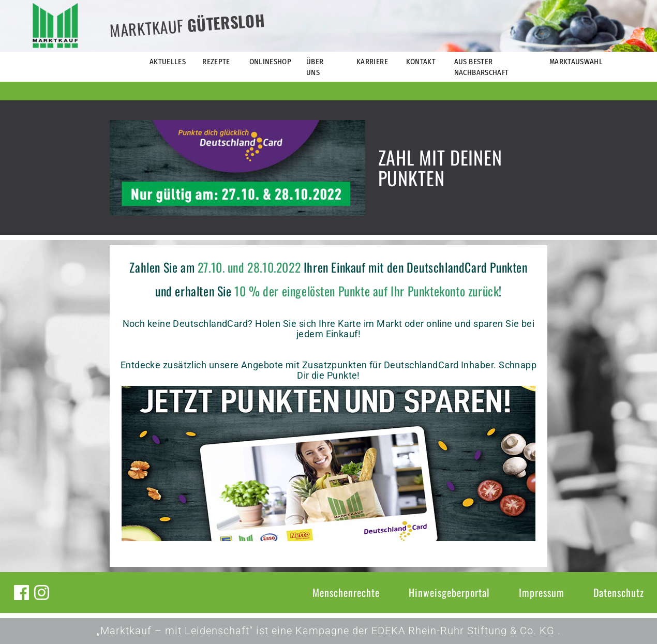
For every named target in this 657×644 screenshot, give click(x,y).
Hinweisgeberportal (449, 592)
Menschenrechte (346, 592)
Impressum (542, 592)
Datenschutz (619, 592)
